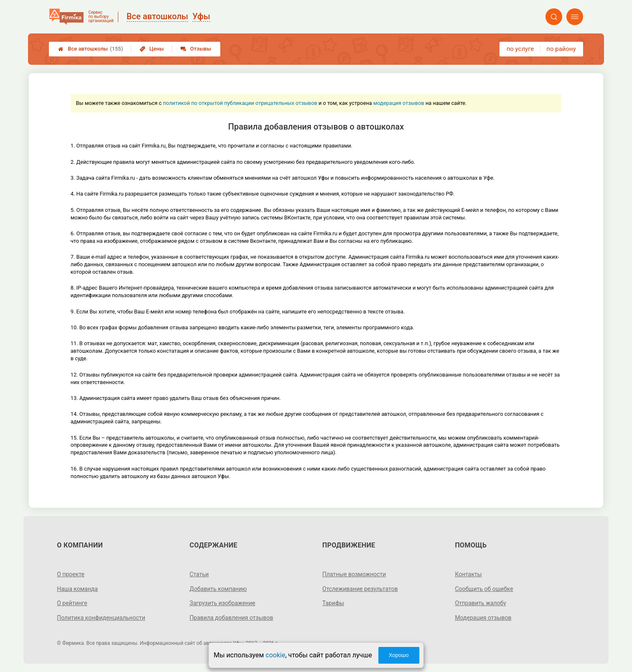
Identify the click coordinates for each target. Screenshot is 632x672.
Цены (152, 49)
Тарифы (333, 603)
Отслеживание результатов (360, 589)
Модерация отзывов (483, 618)
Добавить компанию (218, 589)
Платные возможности (354, 574)
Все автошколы (90, 49)
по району (561, 49)
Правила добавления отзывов (232, 618)
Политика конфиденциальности (101, 618)
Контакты (468, 574)
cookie (275, 655)
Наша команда (77, 589)
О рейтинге (72, 603)
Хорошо (399, 655)
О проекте (71, 574)
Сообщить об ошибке (484, 589)
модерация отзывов (399, 103)
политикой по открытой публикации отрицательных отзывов (240, 103)
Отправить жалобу (480, 603)
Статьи (199, 574)
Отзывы (196, 49)
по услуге (520, 49)
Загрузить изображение (223, 603)
